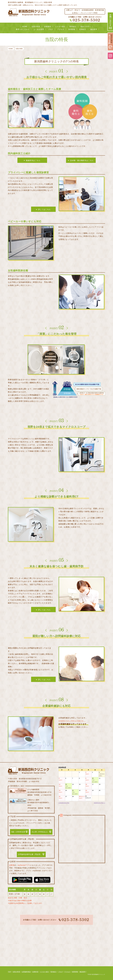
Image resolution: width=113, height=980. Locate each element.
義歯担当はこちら (33, 160)
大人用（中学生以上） (40, 832)
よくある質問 (39, 29)
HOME (25, 27)
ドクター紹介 (60, 27)
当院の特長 (36, 27)
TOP (9, 972)
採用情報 (72, 29)
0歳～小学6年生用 (18, 832)
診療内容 (35, 972)
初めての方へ (86, 27)
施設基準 (94, 29)
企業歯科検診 (26, 972)
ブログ (51, 29)
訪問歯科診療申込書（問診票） (30, 854)
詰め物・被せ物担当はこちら (82, 160)
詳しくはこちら (44, 209)
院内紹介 (73, 27)
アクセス (61, 29)
